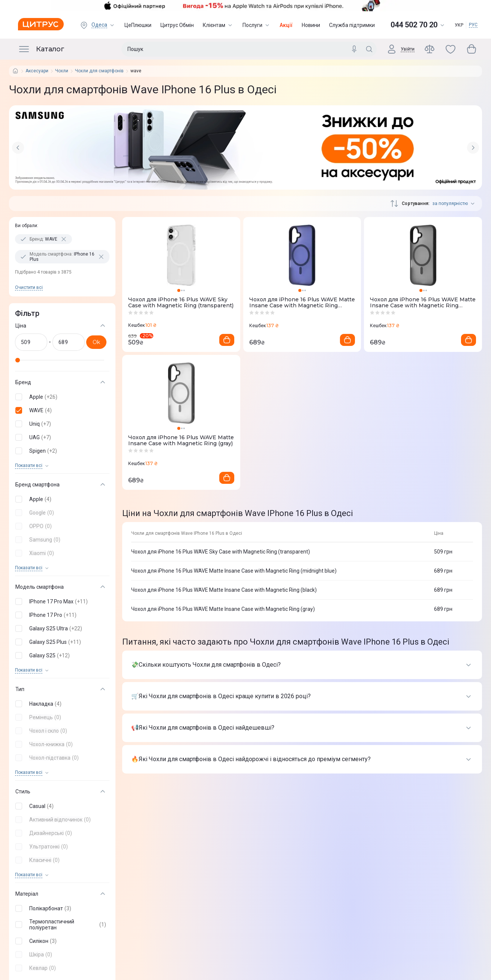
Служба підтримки (352, 25)
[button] (61, 397)
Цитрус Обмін (177, 25)
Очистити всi (29, 287)
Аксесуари (37, 71)
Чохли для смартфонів (99, 71)
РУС (473, 25)
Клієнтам (218, 25)
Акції (286, 25)
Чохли (62, 71)
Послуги (257, 25)
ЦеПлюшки (138, 25)
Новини (311, 25)
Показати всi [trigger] (29, 466)
